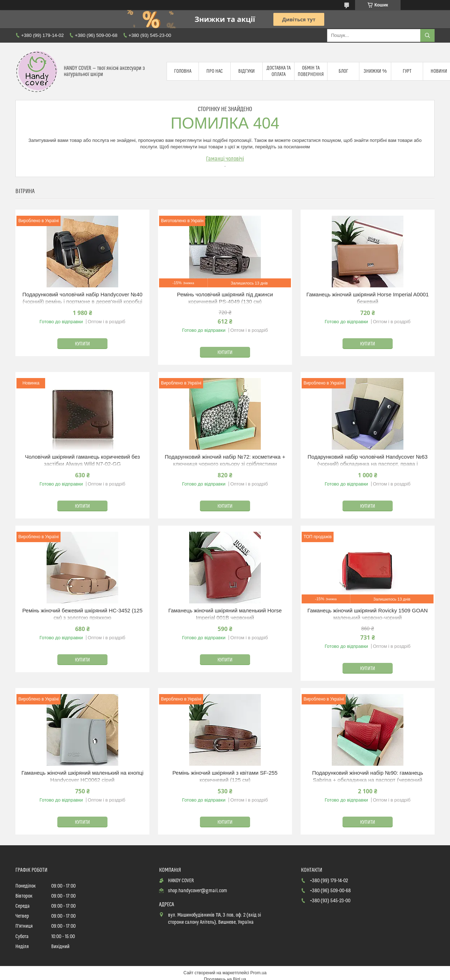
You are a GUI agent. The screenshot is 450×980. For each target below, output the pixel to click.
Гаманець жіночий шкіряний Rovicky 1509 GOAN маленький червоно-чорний (368, 614)
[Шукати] (427, 35)
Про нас (215, 71)
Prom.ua (258, 973)
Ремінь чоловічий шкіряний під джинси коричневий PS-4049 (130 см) (225, 298)
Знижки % (375, 71)
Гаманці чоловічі (225, 159)
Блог (343, 71)
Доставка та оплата (279, 71)
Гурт (407, 71)
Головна (183, 71)
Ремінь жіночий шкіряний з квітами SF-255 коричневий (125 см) (225, 776)
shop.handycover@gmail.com (198, 891)
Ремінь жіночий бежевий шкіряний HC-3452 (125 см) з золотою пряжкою (82, 614)
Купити (82, 344)
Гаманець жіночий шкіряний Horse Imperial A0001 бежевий (368, 298)
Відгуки (246, 71)
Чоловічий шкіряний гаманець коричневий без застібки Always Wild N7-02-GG (83, 460)
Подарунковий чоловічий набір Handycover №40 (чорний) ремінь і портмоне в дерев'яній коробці (83, 298)
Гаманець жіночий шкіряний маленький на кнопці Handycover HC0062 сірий (83, 776)
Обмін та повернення (311, 71)
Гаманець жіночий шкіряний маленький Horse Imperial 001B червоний (225, 614)
